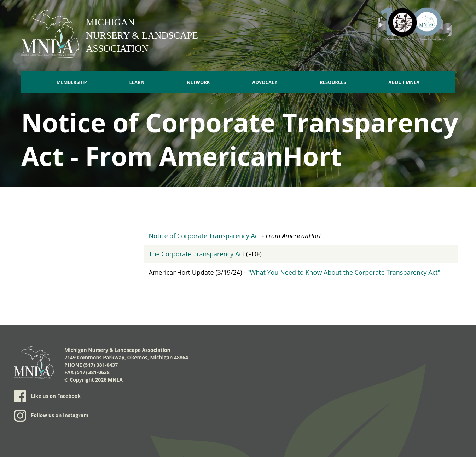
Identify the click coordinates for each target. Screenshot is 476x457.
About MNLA (404, 82)
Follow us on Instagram (51, 416)
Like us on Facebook (47, 396)
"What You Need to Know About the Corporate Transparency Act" (344, 272)
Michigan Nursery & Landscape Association (142, 35)
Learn (137, 82)
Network (198, 82)
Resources (333, 82)
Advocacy (265, 82)
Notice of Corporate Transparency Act (205, 236)
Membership (72, 82)
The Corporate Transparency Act (197, 254)
